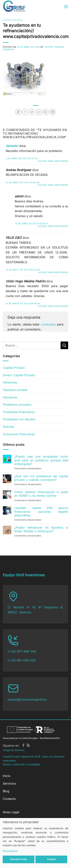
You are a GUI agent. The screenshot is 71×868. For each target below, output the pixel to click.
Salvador (12, 146)
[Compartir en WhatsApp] (18, 112)
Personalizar (10, 851)
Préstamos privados (17, 405)
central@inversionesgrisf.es (27, 699)
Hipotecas (10, 397)
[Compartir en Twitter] (32, 112)
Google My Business (14, 750)
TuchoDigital (33, 764)
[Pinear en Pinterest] (46, 112)
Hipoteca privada (15, 390)
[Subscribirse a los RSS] (28, 746)
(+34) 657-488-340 (22, 651)
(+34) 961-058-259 (22, 660)
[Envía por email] (39, 112)
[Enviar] (64, 345)
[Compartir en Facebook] (25, 112)
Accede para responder (53, 161)
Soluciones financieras (19, 434)
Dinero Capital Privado (19, 375)
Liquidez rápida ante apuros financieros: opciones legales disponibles (41, 512)
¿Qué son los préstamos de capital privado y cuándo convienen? (41, 478)
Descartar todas (18, 859)
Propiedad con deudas (19, 419)
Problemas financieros (19, 412)
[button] (66, 7)
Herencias (10, 382)
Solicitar (9, 427)
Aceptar (51, 859)
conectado (48, 324)
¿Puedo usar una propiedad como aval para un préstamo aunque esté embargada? (41, 460)
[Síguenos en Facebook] (23, 746)
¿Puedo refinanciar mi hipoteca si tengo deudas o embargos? (41, 529)
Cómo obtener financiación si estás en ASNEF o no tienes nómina (41, 494)
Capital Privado (13, 20)
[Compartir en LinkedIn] (53, 112)
